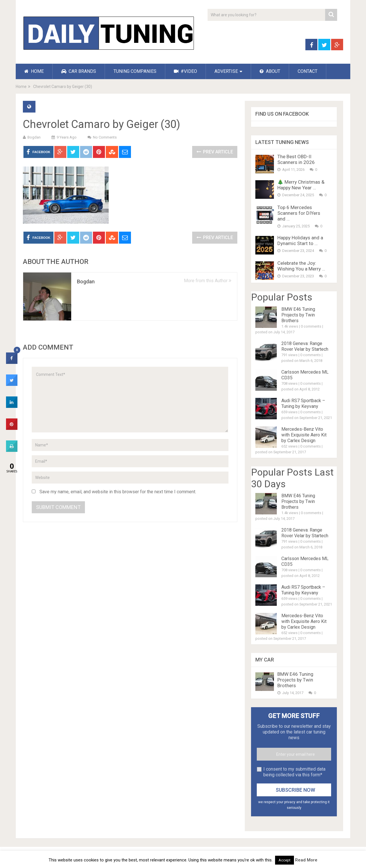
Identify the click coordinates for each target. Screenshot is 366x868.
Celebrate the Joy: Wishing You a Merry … (301, 266)
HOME (34, 71)
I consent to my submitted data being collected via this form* (294, 772)
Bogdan (34, 137)
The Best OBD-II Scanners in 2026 (296, 159)
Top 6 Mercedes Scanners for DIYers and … (299, 213)
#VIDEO (185, 71)
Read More (306, 860)
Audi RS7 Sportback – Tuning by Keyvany (303, 403)
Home (21, 87)
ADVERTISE (226, 71)
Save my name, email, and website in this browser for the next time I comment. (118, 492)
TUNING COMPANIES (135, 71)
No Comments (105, 137)
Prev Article (215, 152)
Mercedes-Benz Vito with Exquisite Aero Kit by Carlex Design (304, 435)
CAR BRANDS (79, 71)
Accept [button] (285, 860)
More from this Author (208, 281)
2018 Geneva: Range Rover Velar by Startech (305, 346)
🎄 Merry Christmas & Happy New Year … (301, 185)
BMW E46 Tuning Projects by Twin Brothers (298, 315)
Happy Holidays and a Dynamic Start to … (300, 240)
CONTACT (308, 71)
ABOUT (270, 71)
